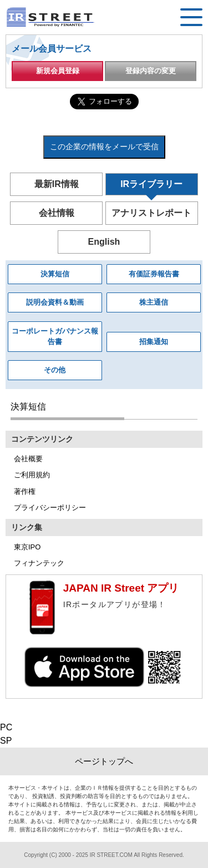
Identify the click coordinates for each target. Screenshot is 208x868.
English (104, 242)
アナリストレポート (151, 213)
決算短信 (55, 274)
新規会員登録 (58, 71)
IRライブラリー (151, 184)
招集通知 (154, 342)
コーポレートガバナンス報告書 (55, 337)
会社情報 (57, 213)
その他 (55, 370)
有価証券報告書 (154, 274)
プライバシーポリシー (50, 508)
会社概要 (28, 459)
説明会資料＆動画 (55, 302)
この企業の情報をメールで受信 (104, 147)
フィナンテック (39, 563)
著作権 (25, 491)
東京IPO (27, 547)
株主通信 (154, 302)
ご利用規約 (32, 475)
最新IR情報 (57, 184)
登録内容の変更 (151, 71)
